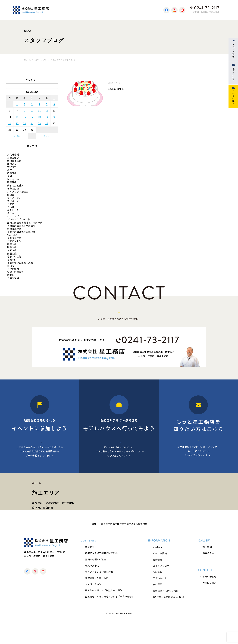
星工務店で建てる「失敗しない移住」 (105, 616)
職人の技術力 (92, 591)
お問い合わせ (210, 602)
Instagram (13, 179)
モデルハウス (160, 604)
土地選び (12, 164)
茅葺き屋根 (13, 188)
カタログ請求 (210, 608)
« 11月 (17, 136)
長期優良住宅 (14, 238)
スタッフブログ (161, 591)
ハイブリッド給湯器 (18, 192)
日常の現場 (13, 278)
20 (54, 117)
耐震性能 (12, 244)
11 (39, 111)
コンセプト (91, 572)
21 (10, 123)
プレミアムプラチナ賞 (19, 219)
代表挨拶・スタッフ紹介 (166, 616)
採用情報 (158, 598)
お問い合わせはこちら (119, 318)
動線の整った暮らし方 (97, 603)
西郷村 (11, 275)
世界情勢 (12, 167)
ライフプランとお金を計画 (99, 597)
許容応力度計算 (16, 185)
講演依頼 (12, 173)
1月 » (47, 136)
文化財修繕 (13, 155)
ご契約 (11, 204)
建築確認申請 (14, 229)
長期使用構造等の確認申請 (21, 232)
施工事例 (207, 572)
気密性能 (12, 250)
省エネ (11, 213)
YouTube (12, 235)
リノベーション (93, 610)
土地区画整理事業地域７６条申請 (25, 223)
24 (32, 123)
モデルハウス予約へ (119, 453)
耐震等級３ (13, 182)
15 (17, 117)
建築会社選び (14, 161)
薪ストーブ (13, 210)
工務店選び (13, 158)
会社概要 (158, 610)
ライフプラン (14, 198)
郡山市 (11, 266)
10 (32, 111)
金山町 (11, 207)
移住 (10, 170)
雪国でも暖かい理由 (96, 585)
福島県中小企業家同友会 (20, 263)
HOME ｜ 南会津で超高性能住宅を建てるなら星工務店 (119, 550)
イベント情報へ (40, 453)
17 (32, 117)
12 (47, 111)
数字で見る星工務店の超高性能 (101, 579)
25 (39, 123)
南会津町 (12, 260)
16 (25, 117)
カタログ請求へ (198, 453)
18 (39, 117)
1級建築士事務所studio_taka (169, 622)
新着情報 (158, 585)
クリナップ (13, 216)
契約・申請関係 (16, 272)
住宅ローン (13, 201)
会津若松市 (13, 269)
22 (17, 123)
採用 (10, 176)
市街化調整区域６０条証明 (21, 226)
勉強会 (11, 195)
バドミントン (14, 241)
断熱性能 (12, 247)
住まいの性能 (14, 257)
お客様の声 (208, 579)
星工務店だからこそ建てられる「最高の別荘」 (110, 622)
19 (47, 117)
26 (47, 123)
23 (25, 123)
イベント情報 (160, 579)
